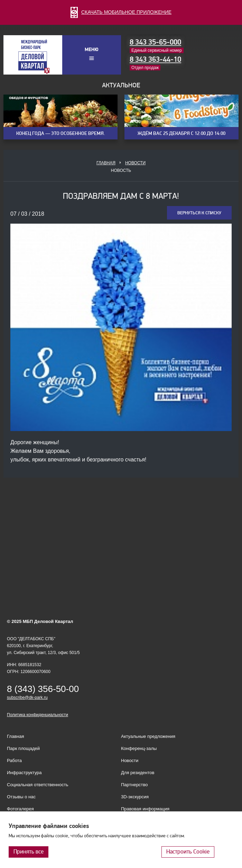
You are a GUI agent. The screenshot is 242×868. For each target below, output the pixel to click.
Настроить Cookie (188, 852)
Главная (106, 163)
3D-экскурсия (135, 797)
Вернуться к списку (199, 213)
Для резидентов (138, 773)
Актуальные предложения (148, 736)
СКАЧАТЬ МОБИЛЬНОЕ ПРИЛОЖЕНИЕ (121, 12)
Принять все (29, 852)
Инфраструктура (24, 773)
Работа (14, 760)
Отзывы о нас (21, 797)
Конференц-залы (139, 748)
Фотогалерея (20, 809)
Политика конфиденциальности (38, 715)
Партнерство (134, 785)
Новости (135, 163)
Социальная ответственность (38, 785)
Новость (121, 170)
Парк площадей (23, 748)
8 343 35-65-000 (155, 42)
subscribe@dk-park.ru (27, 698)
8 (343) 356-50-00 (43, 689)
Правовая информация (145, 809)
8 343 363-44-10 (155, 59)
